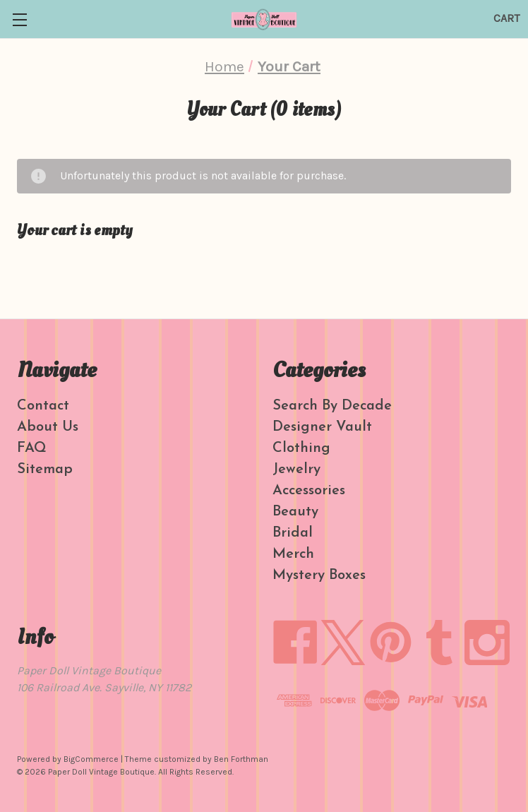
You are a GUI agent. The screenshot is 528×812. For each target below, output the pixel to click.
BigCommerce (91, 759)
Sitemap (45, 470)
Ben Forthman (241, 759)
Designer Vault (322, 427)
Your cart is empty (75, 230)
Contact (43, 406)
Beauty (295, 512)
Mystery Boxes (319, 575)
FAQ (32, 448)
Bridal (293, 533)
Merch (293, 554)
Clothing (301, 448)
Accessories (309, 491)
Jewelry (296, 470)
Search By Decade (332, 406)
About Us (48, 427)
